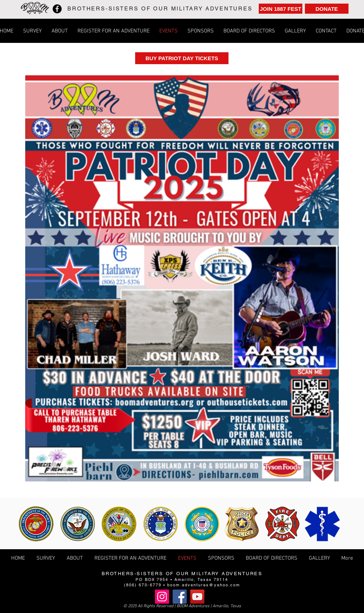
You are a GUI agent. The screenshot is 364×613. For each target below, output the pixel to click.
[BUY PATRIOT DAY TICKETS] (182, 58)
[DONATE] (327, 9)
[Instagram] (162, 597)
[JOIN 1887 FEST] (281, 9)
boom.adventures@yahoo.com (204, 585)
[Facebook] (57, 9)
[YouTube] (197, 597)
